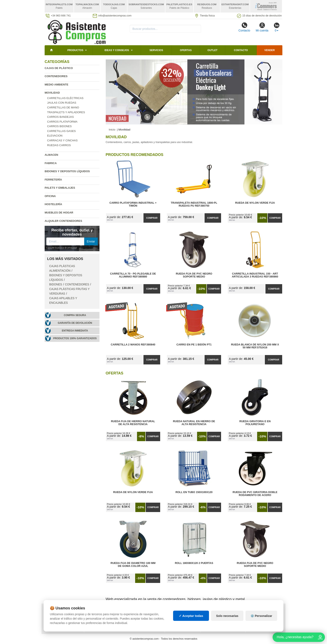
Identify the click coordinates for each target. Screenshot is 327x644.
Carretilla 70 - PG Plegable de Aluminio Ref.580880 (133, 275)
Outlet (213, 50)
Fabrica (51, 163)
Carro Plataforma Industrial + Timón (133, 204)
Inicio (112, 130)
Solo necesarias (227, 622)
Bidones (56, 284)
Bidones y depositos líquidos (67, 171)
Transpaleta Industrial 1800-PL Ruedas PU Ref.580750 (194, 204)
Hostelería (53, 204)
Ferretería (53, 180)
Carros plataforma (62, 122)
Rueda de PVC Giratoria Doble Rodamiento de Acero (255, 494)
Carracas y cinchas (62, 140)
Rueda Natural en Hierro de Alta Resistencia (194, 423)
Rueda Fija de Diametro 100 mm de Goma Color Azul (133, 565)
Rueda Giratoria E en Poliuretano (255, 423)
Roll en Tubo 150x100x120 (194, 492)
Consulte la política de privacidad (62, 248)
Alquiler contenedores (63, 221)
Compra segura (75, 315)
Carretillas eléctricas (65, 98)
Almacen (51, 155)
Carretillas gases (61, 131)
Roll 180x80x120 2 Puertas (194, 563)
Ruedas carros (59, 145)
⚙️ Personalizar (261, 622)
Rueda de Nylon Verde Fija (255, 203)
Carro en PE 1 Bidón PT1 (194, 345)
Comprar (152, 218)
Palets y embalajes (60, 188)
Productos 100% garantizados (75, 338)
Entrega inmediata (75, 331)
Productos (75, 50)
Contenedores (56, 76)
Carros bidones (59, 126)
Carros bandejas (60, 117)
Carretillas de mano (63, 107)
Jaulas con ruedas (62, 103)
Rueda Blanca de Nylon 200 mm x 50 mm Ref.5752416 (255, 346)
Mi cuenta (262, 27)
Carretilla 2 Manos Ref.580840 (133, 345)
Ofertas (186, 50)
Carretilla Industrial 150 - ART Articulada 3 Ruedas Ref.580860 (255, 275)
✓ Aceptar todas (191, 622)
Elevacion (55, 136)
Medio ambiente (57, 85)
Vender (270, 50)
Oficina (50, 196)
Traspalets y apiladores (66, 112)
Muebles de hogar (59, 213)
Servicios (156, 50)
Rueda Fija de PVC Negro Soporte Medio (194, 275)
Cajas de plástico (59, 68)
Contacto (244, 27)
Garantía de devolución (75, 323)
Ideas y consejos (117, 50)
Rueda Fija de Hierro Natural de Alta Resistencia (133, 423)
